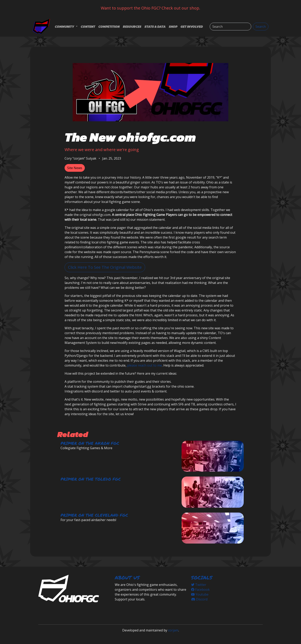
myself (70, 182)
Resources (132, 27)
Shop (173, 27)
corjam (173, 630)
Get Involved (192, 27)
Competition (109, 27)
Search (261, 27)
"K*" (219, 177)
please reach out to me (145, 365)
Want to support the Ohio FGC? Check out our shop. (150, 8)
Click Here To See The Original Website (105, 267)
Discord (199, 599)
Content (88, 27)
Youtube (200, 594)
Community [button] (65, 27)
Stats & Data (155, 27)
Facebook (200, 590)
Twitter (199, 585)
